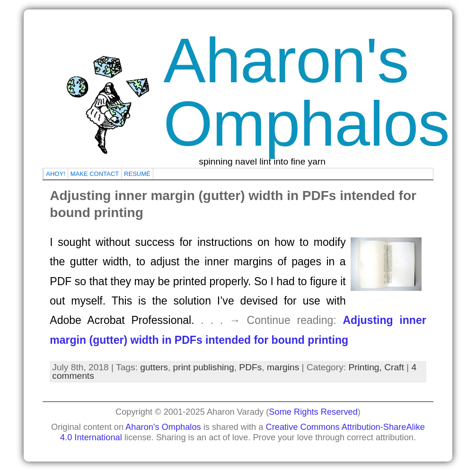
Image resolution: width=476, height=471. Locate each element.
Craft (394, 367)
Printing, (366, 367)
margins (283, 367)
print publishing (204, 367)
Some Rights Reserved (313, 412)
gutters (154, 367)
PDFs (250, 367)
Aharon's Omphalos (306, 92)
